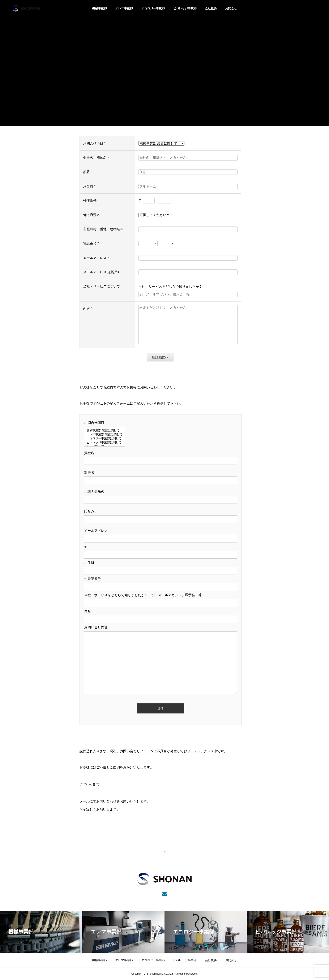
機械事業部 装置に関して (104, 431)
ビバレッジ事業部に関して (104, 443)
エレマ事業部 (124, 8)
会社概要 (211, 8)
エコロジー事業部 (153, 8)
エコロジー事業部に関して (104, 439)
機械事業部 (99, 8)
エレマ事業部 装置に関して (104, 435)
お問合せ (231, 8)
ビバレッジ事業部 (185, 8)
